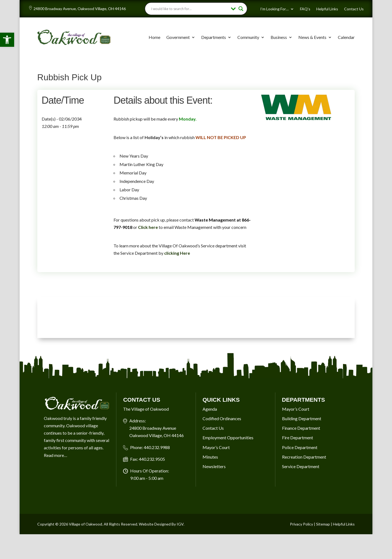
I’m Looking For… (274, 9)
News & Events (312, 37)
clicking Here (177, 253)
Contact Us (354, 9)
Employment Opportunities (228, 437)
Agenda (210, 409)
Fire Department (298, 437)
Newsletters (214, 466)
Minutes (210, 457)
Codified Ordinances (222, 418)
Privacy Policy (301, 524)
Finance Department (301, 428)
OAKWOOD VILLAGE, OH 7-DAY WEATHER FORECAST (196, 318)
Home (154, 37)
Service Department (301, 466)
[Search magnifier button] (241, 9)
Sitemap (323, 524)
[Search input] (190, 9)
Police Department (300, 447)
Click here (148, 227)
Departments (214, 37)
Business (279, 37)
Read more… (56, 455)
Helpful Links (327, 9)
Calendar (346, 37)
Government (178, 37)
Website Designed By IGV (161, 524)
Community (248, 37)
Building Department (302, 418)
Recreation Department (304, 457)
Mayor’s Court (216, 447)
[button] (7, 40)
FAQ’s (305, 9)
